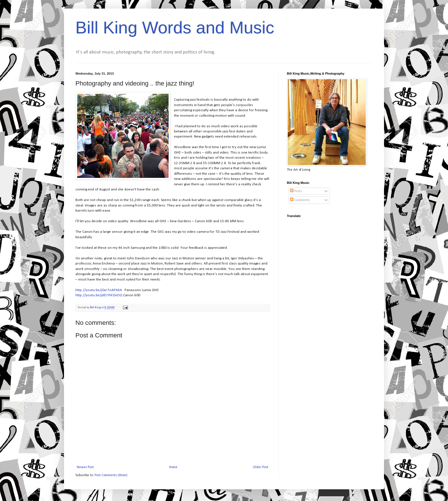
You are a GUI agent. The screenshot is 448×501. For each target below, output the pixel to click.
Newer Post (85, 467)
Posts (296, 191)
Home (173, 467)
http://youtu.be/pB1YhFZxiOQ (99, 295)
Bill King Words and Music (175, 28)
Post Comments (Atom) (111, 475)
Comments (300, 200)
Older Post (261, 467)
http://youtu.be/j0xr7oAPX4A (99, 290)
